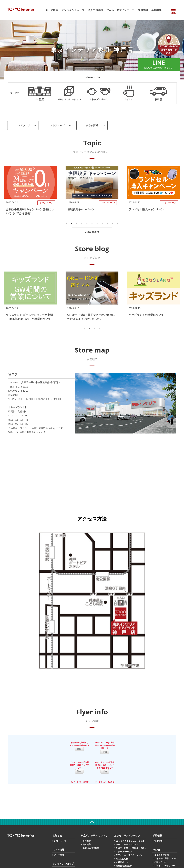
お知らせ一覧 (60, 820)
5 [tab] (87, 223)
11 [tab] (117, 223)
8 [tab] (102, 223)
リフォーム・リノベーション (129, 834)
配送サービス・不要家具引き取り (131, 827)
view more (92, 232)
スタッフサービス (124, 831)
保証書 (157, 848)
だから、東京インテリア (120, 10)
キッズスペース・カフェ (127, 824)
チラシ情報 (92, 125)
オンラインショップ (73, 10)
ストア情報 (52, 10)
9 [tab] (107, 223)
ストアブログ (23, 125)
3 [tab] (77, 223)
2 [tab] (72, 223)
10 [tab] (112, 223)
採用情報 (143, 10)
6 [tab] (92, 223)
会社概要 (156, 10)
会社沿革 (87, 824)
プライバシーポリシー (165, 845)
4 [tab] (82, 223)
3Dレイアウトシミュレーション (130, 820)
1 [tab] (67, 223)
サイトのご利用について (166, 838)
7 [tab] (97, 223)
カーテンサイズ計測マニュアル (130, 848)
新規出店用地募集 (91, 827)
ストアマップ (57, 125)
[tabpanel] (31, 192)
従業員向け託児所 (124, 845)
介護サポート (122, 841)
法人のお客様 (95, 10)
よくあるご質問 (161, 834)
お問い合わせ (160, 841)
